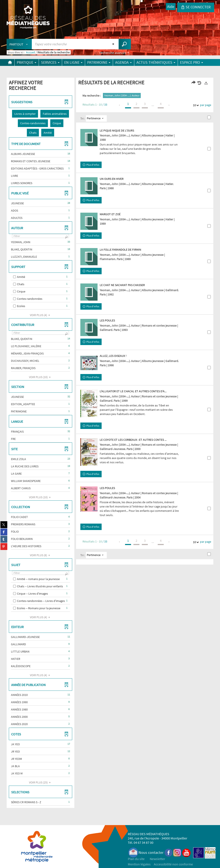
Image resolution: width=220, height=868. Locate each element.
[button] (25, 114)
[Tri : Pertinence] (96, 118)
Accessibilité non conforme (173, 864)
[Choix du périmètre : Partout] (19, 44)
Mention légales (139, 864)
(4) (41, 315)
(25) (40, 782)
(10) (40, 377)
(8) (41, 555)
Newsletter (157, 859)
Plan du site (136, 859)
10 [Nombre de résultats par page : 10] (195, 105)
